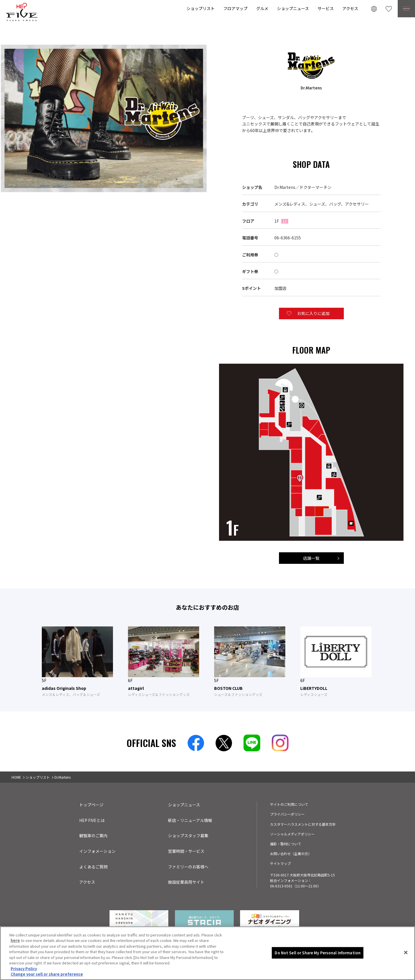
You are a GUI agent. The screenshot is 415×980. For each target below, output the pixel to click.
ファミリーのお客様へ (188, 867)
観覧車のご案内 (93, 836)
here (15, 956)
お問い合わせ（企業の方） (291, 854)
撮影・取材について (286, 844)
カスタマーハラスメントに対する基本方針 (303, 824)
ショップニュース (293, 8)
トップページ (91, 805)
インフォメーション (97, 851)
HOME (16, 777)
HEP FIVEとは (92, 820)
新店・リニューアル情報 (190, 820)
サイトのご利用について (289, 804)
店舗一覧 (311, 558)
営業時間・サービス (186, 851)
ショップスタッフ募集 (188, 836)
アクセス (350, 8)
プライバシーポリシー (287, 814)
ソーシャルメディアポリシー (292, 834)
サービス (326, 8)
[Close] (406, 968)
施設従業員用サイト (186, 882)
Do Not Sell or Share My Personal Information (318, 969)
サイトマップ (280, 863)
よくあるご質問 (93, 867)
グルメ (262, 8)
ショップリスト (201, 8)
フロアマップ (235, 8)
